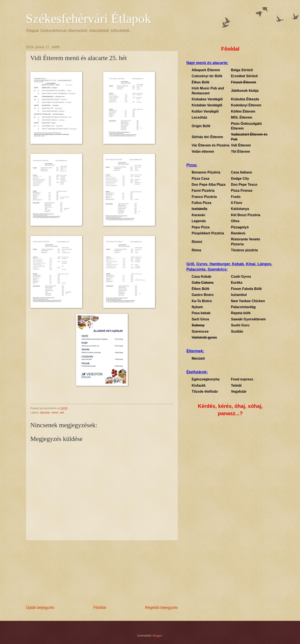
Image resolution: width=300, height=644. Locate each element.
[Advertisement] (102, 573)
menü (55, 412)
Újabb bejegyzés (40, 608)
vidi (62, 412)
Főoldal (100, 608)
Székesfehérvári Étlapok (89, 18)
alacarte (45, 412)
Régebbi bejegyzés (161, 608)
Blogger (157, 636)
